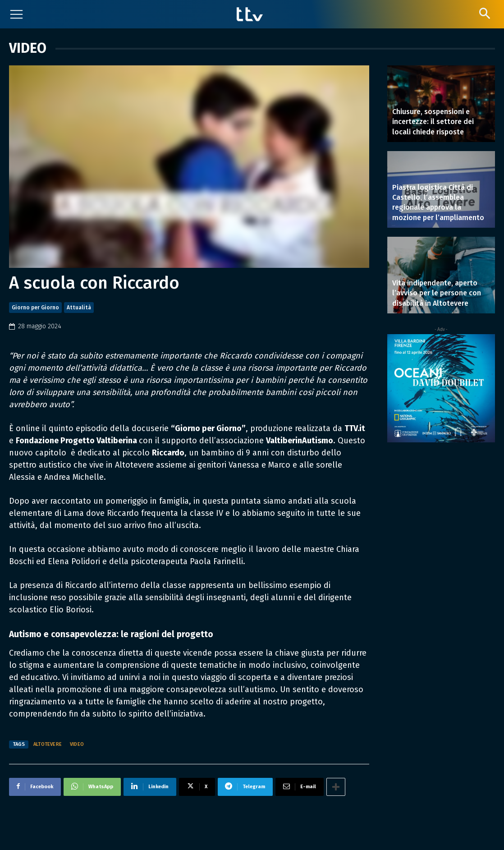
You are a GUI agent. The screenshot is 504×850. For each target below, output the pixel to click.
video (77, 744)
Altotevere (48, 744)
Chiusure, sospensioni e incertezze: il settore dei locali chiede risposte (433, 122)
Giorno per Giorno (35, 308)
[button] (484, 13)
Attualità (79, 308)
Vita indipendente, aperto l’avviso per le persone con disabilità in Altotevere (437, 293)
